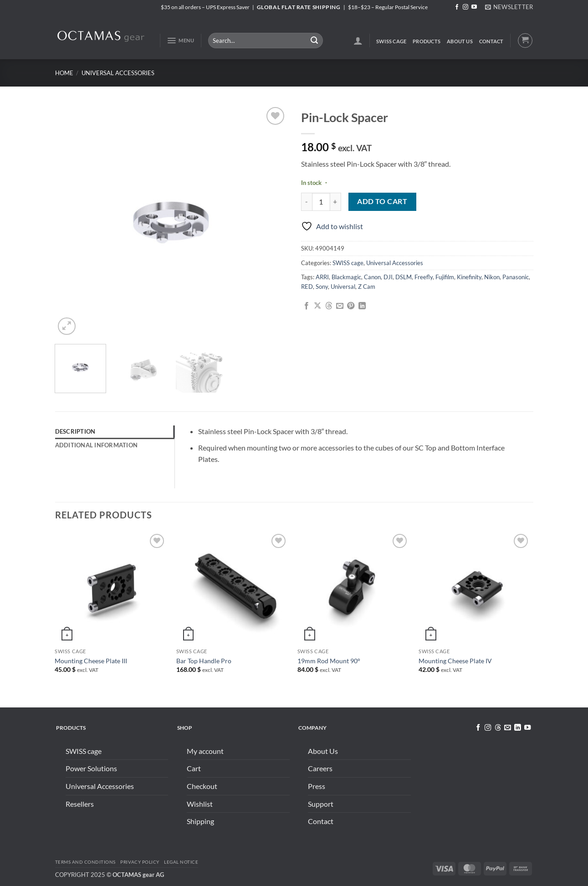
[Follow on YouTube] (474, 7)
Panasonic (516, 277)
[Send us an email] (507, 728)
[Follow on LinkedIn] (517, 728)
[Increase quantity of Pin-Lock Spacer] (336, 202)
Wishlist (200, 804)
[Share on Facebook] (307, 306)
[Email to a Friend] (340, 306)
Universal (343, 287)
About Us (460, 41)
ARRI (322, 277)
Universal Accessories (118, 73)
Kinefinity (469, 277)
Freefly (424, 277)
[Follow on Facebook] (457, 7)
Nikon (492, 277)
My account (205, 751)
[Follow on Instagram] (465, 7)
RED (307, 287)
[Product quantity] (321, 202)
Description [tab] (75, 431)
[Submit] (314, 41)
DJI (388, 277)
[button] (509, 7)
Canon (372, 277)
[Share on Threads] (329, 306)
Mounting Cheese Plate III (91, 661)
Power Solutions (91, 768)
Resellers (80, 804)
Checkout (202, 786)
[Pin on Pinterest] (351, 306)
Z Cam (367, 287)
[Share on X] (317, 306)
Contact (491, 41)
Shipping (200, 821)
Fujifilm (445, 277)
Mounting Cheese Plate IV (455, 661)
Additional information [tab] (97, 445)
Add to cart (382, 201)
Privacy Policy (140, 862)
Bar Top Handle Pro (204, 661)
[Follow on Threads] (497, 728)
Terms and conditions (85, 862)
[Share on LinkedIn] (362, 306)
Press (317, 786)
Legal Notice (181, 862)
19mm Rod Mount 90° (329, 661)
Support (321, 804)
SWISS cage (391, 41)
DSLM (404, 277)
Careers (320, 768)
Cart (194, 768)
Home (64, 73)
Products (427, 41)
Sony (322, 287)
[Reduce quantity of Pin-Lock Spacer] (307, 202)
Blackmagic (346, 277)
